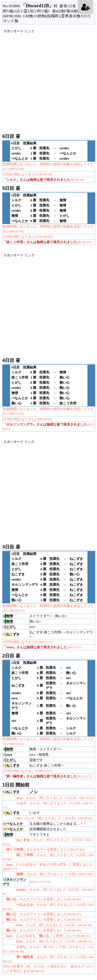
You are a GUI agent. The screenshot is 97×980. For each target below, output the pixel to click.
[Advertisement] (48, 82)
